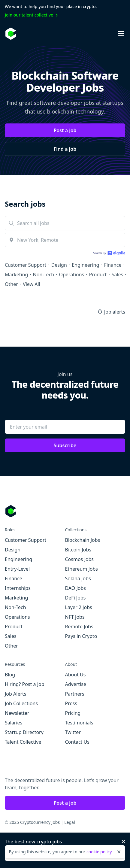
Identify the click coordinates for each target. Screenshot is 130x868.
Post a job (65, 130)
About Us (76, 675)
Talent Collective (23, 742)
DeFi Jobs (76, 598)
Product (98, 275)
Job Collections (21, 703)
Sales (118, 275)
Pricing (73, 713)
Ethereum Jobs (82, 569)
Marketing (16, 275)
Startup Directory (24, 732)
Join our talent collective (32, 15)
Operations (72, 275)
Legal (70, 822)
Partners (75, 694)
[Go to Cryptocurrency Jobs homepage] (65, 511)
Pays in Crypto (81, 636)
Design (59, 265)
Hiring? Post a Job (25, 684)
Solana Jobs (78, 578)
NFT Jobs (75, 617)
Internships (18, 588)
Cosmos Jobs (79, 559)
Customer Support (26, 265)
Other (11, 284)
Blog (10, 675)
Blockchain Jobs (83, 540)
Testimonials (79, 723)
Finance (113, 265)
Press (71, 703)
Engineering (85, 265)
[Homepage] (11, 34)
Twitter (73, 732)
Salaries (14, 723)
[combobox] (65, 240)
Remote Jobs (79, 627)
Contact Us (77, 742)
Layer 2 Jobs (79, 607)
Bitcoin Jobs (78, 550)
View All (32, 284)
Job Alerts (15, 694)
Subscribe (65, 445)
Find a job (65, 149)
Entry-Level (17, 569)
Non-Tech (44, 275)
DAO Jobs (76, 588)
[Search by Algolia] (108, 254)
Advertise (76, 684)
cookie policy (99, 852)
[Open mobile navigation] (121, 34)
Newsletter (17, 713)
